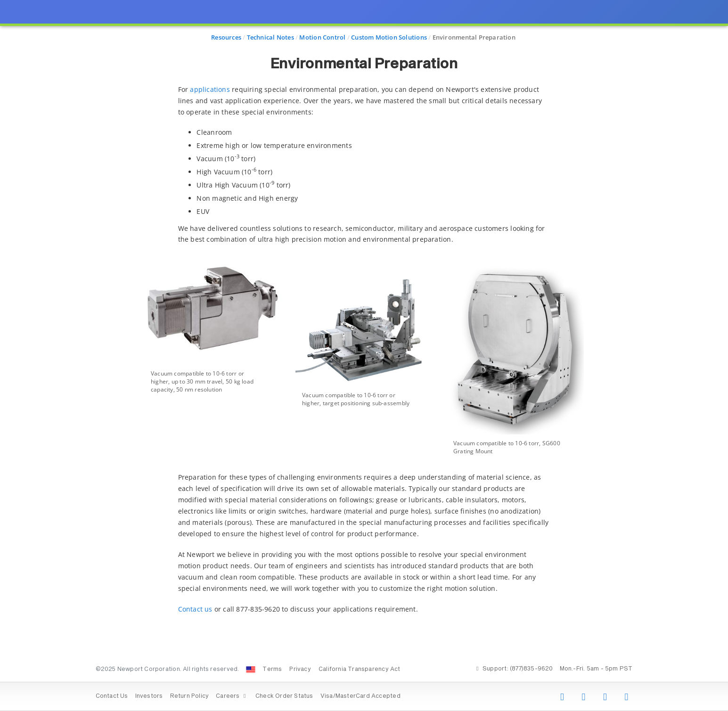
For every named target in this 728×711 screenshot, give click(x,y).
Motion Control (322, 37)
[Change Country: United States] (251, 670)
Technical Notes (270, 37)
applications (210, 89)
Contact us (195, 609)
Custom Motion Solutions (389, 37)
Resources (226, 37)
